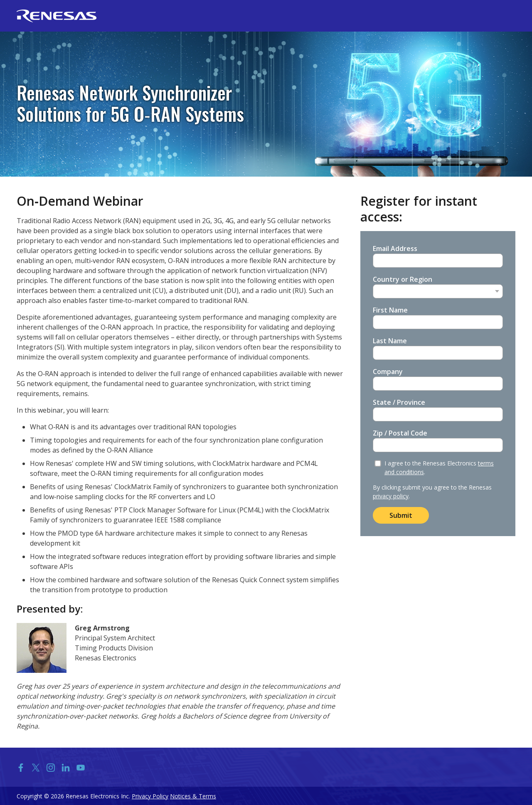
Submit (401, 515)
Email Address (395, 249)
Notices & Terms (193, 796)
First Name (390, 310)
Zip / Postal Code (400, 433)
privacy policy (391, 496)
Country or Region (403, 279)
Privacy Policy (150, 796)
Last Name (390, 341)
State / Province (399, 402)
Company (388, 372)
